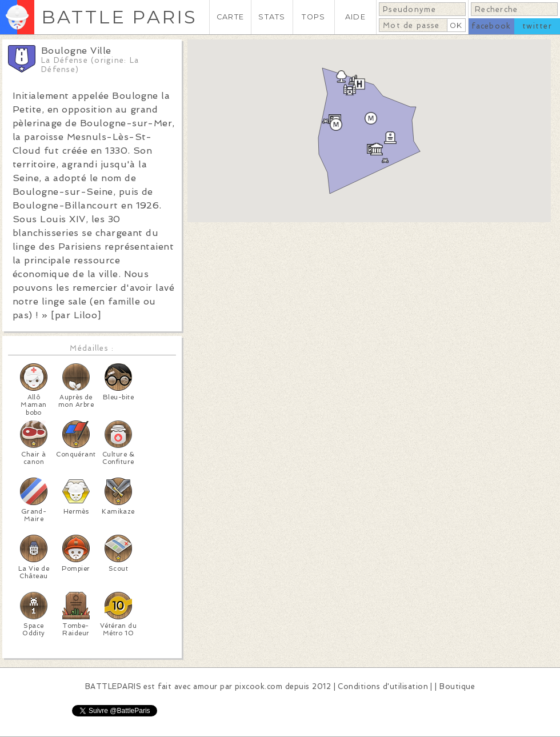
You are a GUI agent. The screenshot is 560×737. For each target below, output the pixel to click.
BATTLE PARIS (119, 17)
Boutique (457, 686)
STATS (272, 17)
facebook (491, 26)
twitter (537, 26)
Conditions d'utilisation (383, 686)
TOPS (313, 17)
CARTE (230, 17)
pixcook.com (259, 686)
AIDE (355, 17)
